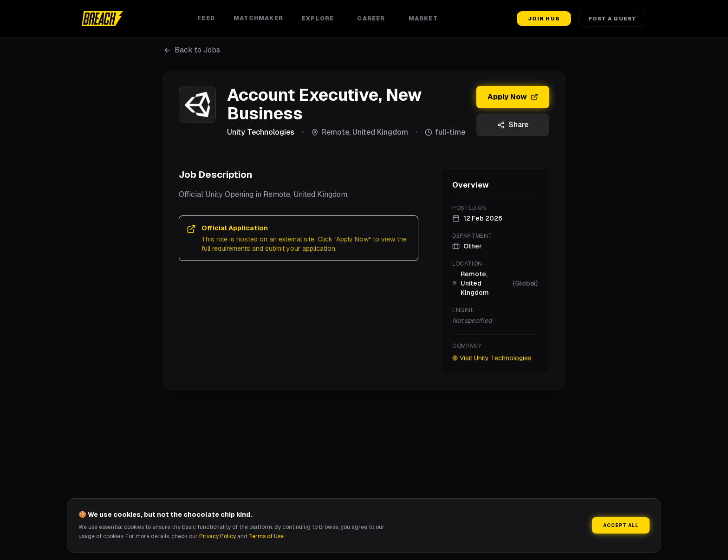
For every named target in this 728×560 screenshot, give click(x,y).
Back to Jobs (192, 50)
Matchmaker (258, 18)
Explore (320, 19)
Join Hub (544, 19)
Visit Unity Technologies (492, 358)
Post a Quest (612, 19)
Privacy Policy (218, 536)
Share (513, 125)
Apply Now (513, 97)
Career (373, 19)
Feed (206, 18)
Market (426, 19)
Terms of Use (266, 536)
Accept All (621, 525)
